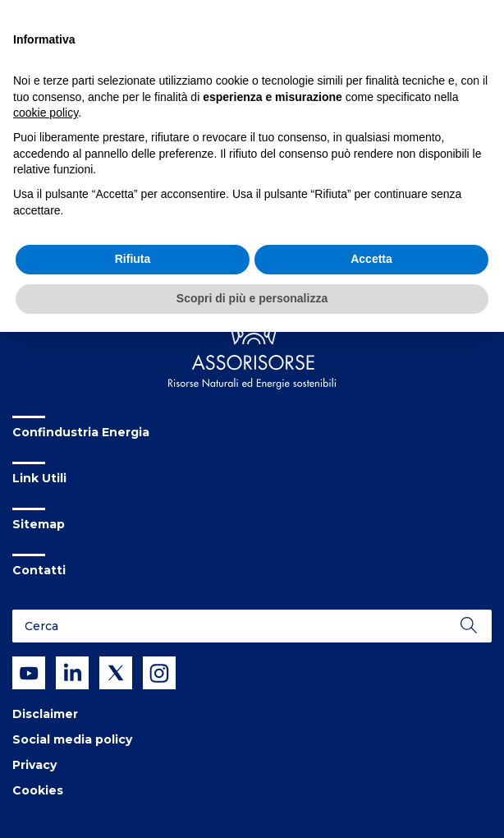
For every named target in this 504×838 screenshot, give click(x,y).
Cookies (38, 790)
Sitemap (39, 524)
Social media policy (72, 739)
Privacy (34, 765)
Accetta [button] (371, 259)
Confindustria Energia (81, 432)
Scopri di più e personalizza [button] (252, 298)
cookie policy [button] (46, 113)
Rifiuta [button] (133, 259)
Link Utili (39, 478)
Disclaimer (45, 714)
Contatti (39, 570)
